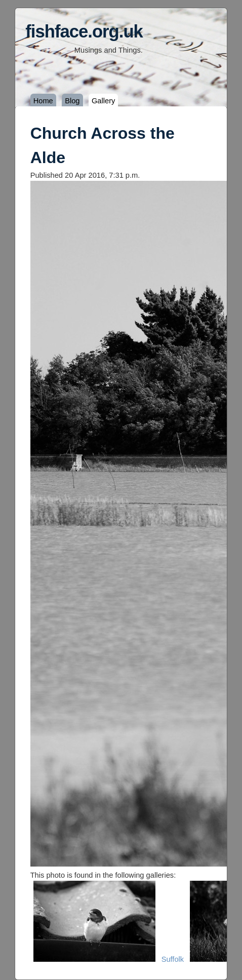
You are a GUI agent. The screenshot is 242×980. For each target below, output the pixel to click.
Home (43, 101)
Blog (72, 101)
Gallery (103, 101)
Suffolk (173, 959)
